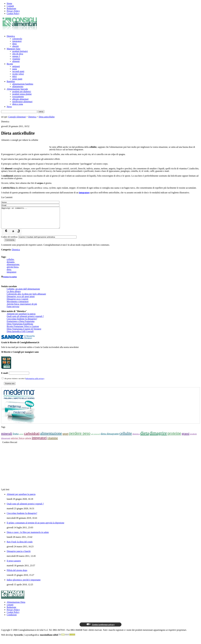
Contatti (10, 6)
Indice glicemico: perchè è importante (24, 584)
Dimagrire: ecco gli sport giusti (21, 301)
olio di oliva (18, 54)
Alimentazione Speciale (17, 89)
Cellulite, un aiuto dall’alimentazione (23, 293)
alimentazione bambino (23, 84)
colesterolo (17, 39)
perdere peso (80, 437)
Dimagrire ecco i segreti (17, 303)
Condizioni (12, 619)
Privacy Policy (13, 11)
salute (21, 438)
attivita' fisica (18, 442)
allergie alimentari (20, 99)
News (9, 107)
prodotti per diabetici (22, 91)
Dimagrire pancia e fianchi (19, 555)
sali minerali (95, 438)
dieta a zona (18, 104)
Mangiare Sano (13, 49)
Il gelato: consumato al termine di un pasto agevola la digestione (35, 527)
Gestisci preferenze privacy (100, 629)
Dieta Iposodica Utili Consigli (20, 336)
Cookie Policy (13, 13)
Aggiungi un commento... (34, 220)
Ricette (10, 64)
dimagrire (158, 437)
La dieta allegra (14, 296)
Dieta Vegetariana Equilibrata (20, 328)
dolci (15, 76)
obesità (15, 46)
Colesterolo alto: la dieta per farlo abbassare (26, 298)
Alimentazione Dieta (16, 606)
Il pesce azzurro (14, 565)
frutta (16, 438)
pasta (15, 69)
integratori (17, 41)
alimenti (16, 61)
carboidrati (32, 438)
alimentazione (13, 269)
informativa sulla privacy (35, 383)
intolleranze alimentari (22, 102)
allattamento (18, 86)
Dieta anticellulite (47, 117)
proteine (174, 437)
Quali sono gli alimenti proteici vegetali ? (25, 320)
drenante (11, 266)
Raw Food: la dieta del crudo (20, 546)
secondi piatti (18, 71)
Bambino (11, 81)
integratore (12, 276)
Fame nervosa (13, 311)
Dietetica (11, 36)
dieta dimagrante (110, 438)
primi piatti (17, 79)
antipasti (16, 66)
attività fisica (12, 271)
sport (66, 438)
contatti (10, 609)
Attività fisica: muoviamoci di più (22, 308)
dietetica (136, 438)
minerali (7, 438)
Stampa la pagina (10, 281)
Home (9, 3)
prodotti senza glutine (22, 94)
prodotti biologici (20, 51)
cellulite (10, 264)
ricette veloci (18, 74)
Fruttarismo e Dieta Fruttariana (21, 325)
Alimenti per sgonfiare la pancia (21, 318)
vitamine (16, 59)
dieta (14, 44)
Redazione (11, 8)
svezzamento (18, 97)
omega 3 (16, 56)
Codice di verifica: (9, 241)
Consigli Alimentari (17, 117)
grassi (186, 438)
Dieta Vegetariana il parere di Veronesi (24, 333)
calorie (28, 442)
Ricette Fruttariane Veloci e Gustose (23, 331)
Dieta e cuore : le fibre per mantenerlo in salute (28, 536)
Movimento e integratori (18, 306)
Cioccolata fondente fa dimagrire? (22, 323)
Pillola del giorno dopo (17, 574)
